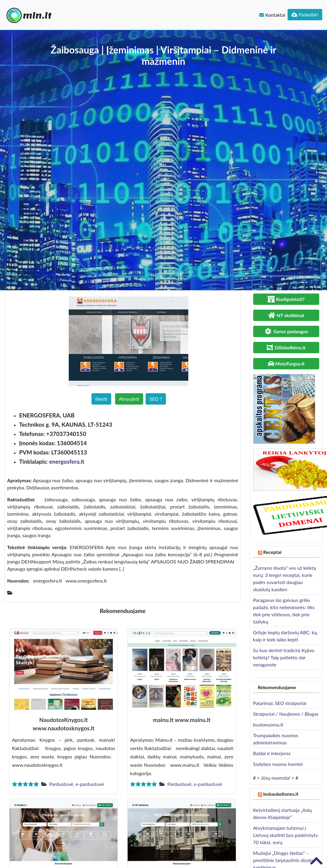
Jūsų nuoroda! (276, 778)
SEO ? (156, 399)
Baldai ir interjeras (272, 753)
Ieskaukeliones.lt (281, 794)
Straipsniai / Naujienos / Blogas (286, 714)
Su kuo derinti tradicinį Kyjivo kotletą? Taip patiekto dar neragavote (284, 657)
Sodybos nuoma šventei (278, 764)
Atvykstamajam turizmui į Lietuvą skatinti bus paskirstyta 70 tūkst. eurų (285, 835)
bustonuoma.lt (268, 725)
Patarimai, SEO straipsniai (280, 703)
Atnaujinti (129, 399)
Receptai (272, 552)
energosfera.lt (67, 461)
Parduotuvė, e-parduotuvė (76, 784)
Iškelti (101, 399)
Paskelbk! (305, 14)
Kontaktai (272, 15)
